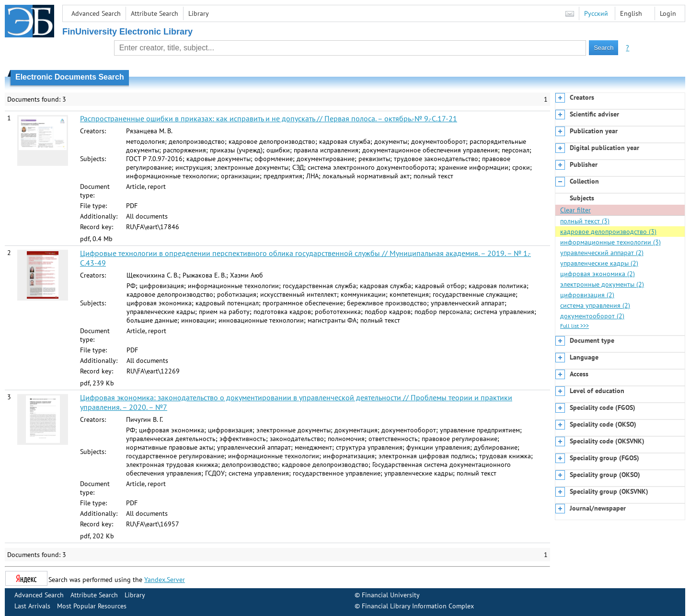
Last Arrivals (32, 606)
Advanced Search (96, 13)
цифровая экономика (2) (598, 274)
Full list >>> (575, 326)
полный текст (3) (585, 221)
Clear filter (575, 210)
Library (199, 13)
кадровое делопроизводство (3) (608, 232)
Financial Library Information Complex (418, 606)
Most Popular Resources (92, 606)
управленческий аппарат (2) (602, 253)
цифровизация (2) (587, 295)
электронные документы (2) (602, 284)
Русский (596, 13)
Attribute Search (155, 13)
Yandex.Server (165, 580)
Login (668, 13)
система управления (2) (595, 305)
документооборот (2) (592, 316)
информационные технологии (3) (610, 242)
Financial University (391, 595)
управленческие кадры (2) (599, 263)
